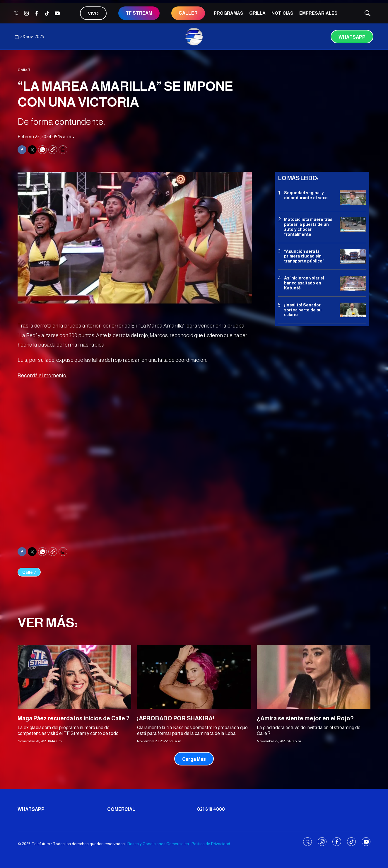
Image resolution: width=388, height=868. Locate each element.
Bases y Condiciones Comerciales (158, 844)
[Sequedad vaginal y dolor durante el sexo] (353, 198)
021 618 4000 (211, 809)
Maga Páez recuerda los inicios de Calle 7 (74, 718)
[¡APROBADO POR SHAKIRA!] (194, 677)
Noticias (282, 13)
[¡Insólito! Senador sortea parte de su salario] (353, 310)
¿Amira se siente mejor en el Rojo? (305, 718)
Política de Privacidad (211, 844)
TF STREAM (139, 13)
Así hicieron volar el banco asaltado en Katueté (304, 283)
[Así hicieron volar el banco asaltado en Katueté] (353, 283)
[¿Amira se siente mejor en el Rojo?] (314, 677)
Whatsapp (352, 37)
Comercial (121, 809)
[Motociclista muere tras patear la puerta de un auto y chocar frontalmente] (353, 225)
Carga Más (194, 759)
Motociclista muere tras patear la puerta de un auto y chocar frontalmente (308, 227)
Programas (229, 13)
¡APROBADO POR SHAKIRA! (176, 718)
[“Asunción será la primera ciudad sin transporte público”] (353, 256)
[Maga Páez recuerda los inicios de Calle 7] (74, 677)
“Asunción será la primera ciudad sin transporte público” (304, 256)
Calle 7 (188, 13)
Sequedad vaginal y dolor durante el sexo (306, 195)
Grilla (257, 13)
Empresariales (318, 13)
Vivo (93, 14)
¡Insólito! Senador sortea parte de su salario (303, 310)
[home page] (194, 37)
